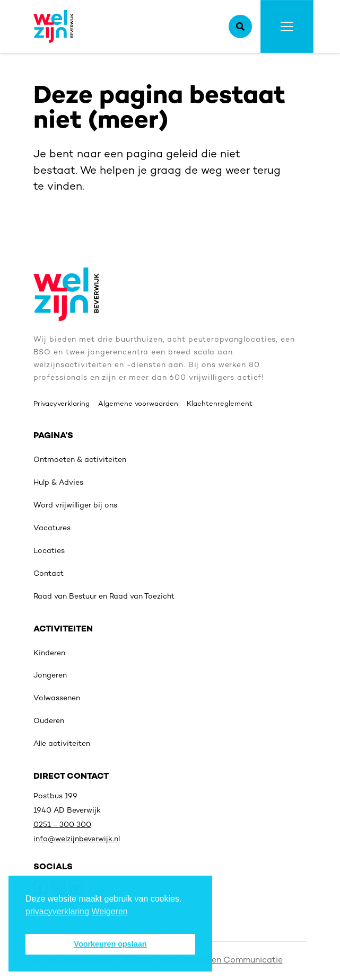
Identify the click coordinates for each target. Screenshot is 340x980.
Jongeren (50, 676)
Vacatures (52, 528)
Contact (49, 574)
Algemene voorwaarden (138, 404)
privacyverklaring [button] (57, 911)
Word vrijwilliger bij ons (75, 506)
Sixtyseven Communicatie (230, 961)
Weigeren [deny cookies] (110, 911)
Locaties (49, 551)
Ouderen (49, 721)
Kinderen (49, 653)
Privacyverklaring (62, 404)
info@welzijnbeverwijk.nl (77, 839)
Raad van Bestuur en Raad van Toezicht (104, 597)
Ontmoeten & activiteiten (80, 460)
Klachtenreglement (220, 404)
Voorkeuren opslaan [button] (110, 944)
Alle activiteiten (62, 744)
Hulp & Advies (58, 483)
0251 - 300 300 (62, 825)
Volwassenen (57, 698)
